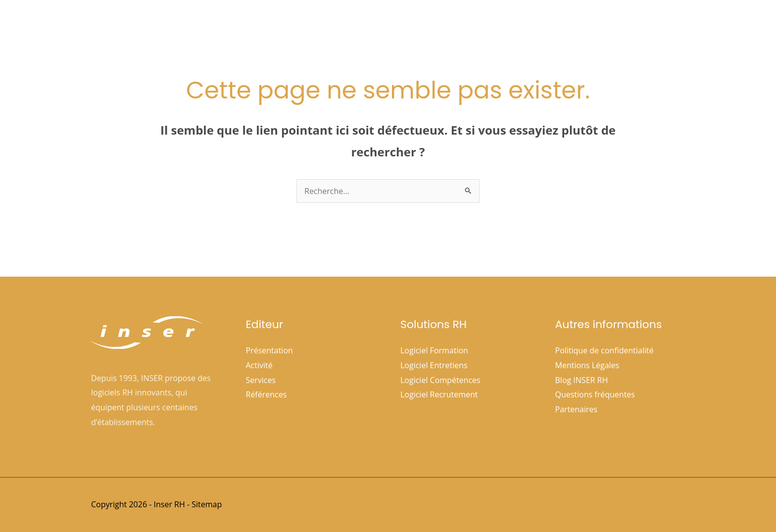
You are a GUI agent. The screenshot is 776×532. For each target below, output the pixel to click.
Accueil (344, 25)
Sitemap (207, 504)
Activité (259, 365)
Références (517, 25)
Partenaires (577, 409)
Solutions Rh (453, 25)
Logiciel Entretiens (434, 365)
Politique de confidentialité (605, 350)
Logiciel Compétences (440, 380)
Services (261, 380)
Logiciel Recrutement (439, 394)
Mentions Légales (587, 365)
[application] (404, 25)
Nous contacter (649, 25)
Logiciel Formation (434, 350)
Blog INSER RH (582, 380)
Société (391, 25)
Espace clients (579, 25)
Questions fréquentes (595, 394)
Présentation (269, 350)
